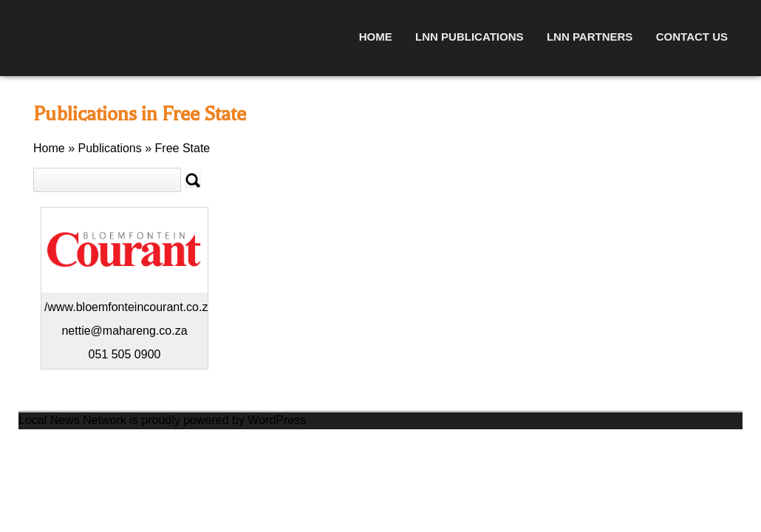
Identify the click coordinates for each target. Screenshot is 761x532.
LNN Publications (469, 37)
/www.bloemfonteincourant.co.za (129, 307)
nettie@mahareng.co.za (124, 331)
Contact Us (692, 37)
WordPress (277, 420)
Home (376, 37)
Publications (109, 148)
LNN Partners (590, 37)
